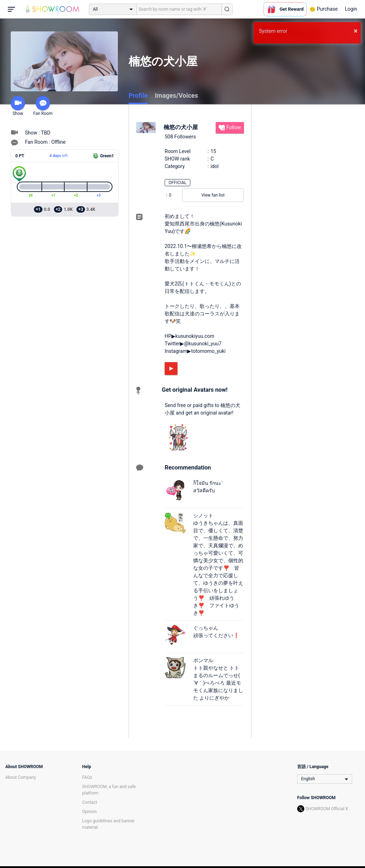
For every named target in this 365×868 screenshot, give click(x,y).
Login (351, 9)
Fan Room (43, 106)
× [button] (356, 31)
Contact (90, 802)
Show (18, 106)
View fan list (213, 195)
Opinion (89, 812)
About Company (21, 777)
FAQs (87, 777)
